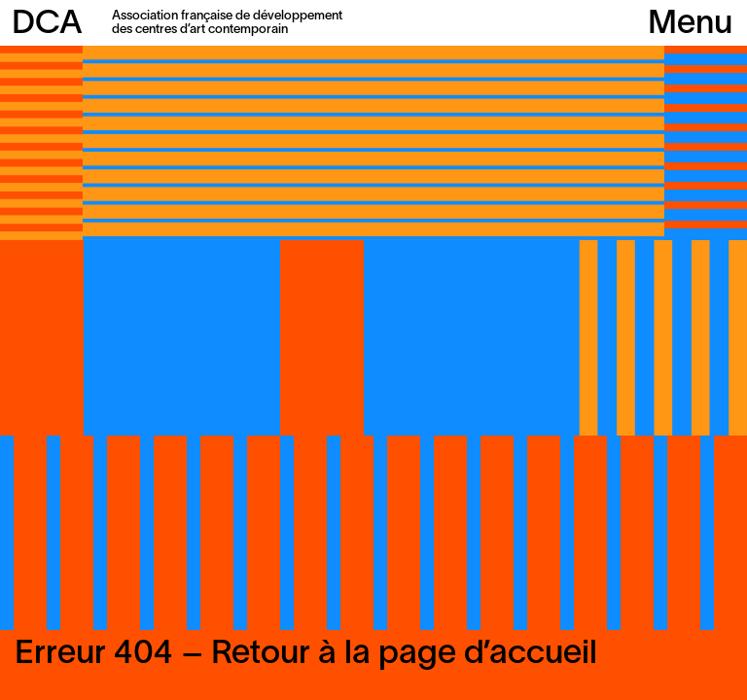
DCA (47, 25)
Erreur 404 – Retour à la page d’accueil (306, 655)
